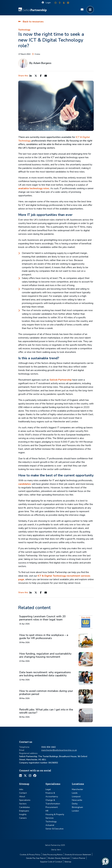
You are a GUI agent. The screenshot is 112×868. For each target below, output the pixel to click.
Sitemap (68, 862)
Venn (59, 850)
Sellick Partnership (61, 380)
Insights (23, 814)
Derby (75, 804)
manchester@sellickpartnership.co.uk (59, 750)
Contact (23, 793)
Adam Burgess (42, 63)
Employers (24, 811)
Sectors (23, 804)
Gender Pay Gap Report (36, 858)
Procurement (52, 807)
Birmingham (77, 807)
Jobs (21, 789)
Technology (24, 30)
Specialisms (25, 800)
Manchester (77, 789)
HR (47, 811)
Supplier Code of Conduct (51, 862)
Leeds (75, 793)
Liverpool (76, 797)
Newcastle (77, 800)
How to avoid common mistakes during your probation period (46, 693)
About (22, 797)
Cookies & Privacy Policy (30, 855)
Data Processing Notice (53, 855)
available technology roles (34, 188)
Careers (23, 818)
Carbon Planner (79, 858)
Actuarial (50, 825)
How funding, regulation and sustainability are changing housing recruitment (45, 655)
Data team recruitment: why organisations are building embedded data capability (45, 674)
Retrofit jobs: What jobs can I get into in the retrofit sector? (46, 711)
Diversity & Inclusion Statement (78, 855)
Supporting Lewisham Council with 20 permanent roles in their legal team (42, 618)
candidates (25, 484)
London (75, 811)
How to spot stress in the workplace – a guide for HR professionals (44, 637)
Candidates (25, 807)
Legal (48, 789)
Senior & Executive (55, 829)
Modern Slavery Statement (59, 858)
